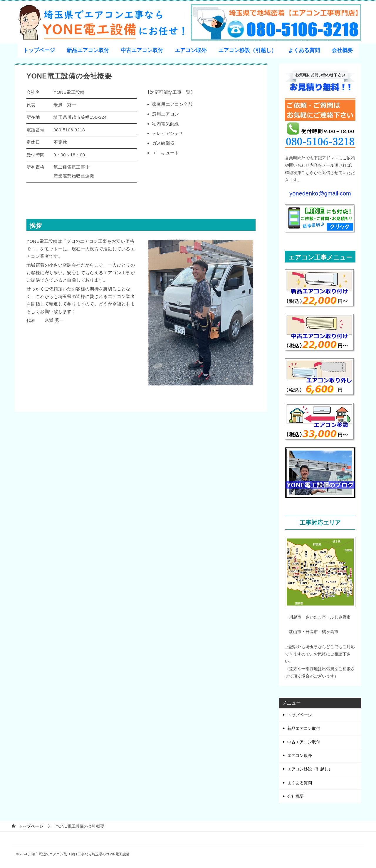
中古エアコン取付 (142, 50)
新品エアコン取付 (88, 50)
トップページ (39, 50)
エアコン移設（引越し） (247, 50)
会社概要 (342, 50)
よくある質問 (304, 50)
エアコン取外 (191, 50)
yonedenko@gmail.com (320, 193)
